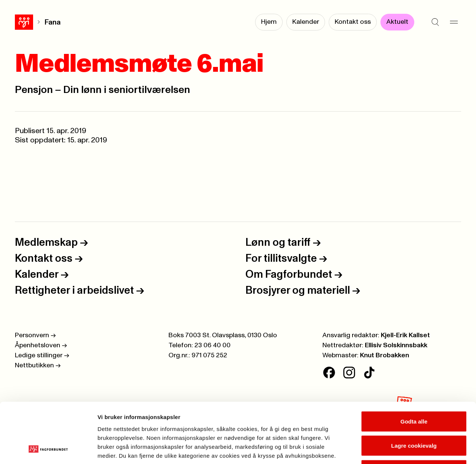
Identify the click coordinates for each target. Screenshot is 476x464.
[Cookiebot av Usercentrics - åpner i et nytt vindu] (48, 449)
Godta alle (414, 366)
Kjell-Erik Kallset (405, 335)
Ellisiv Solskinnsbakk (396, 345)
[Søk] (435, 22)
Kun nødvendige (414, 415)
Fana (34, 22)
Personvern (35, 335)
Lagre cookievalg (414, 391)
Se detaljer (400, 449)
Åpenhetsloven (41, 345)
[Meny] (454, 22)
